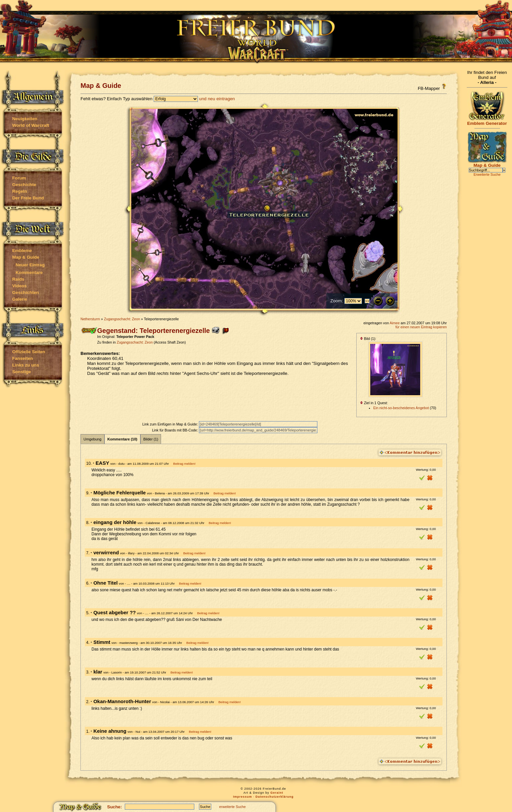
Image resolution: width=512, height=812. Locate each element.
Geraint (277, 793)
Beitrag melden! (184, 464)
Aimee (395, 323)
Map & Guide (26, 257)
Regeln (20, 191)
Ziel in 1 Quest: (374, 403)
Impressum (242, 797)
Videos (19, 286)
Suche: (114, 807)
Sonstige (22, 372)
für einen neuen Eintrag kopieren (421, 327)
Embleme (22, 251)
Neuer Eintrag (30, 265)
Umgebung (92, 439)
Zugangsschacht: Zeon (122, 319)
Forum (19, 178)
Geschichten (26, 292)
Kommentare (29, 272)
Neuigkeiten (25, 119)
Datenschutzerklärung (275, 797)
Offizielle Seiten (29, 352)
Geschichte (24, 185)
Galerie (20, 299)
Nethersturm (90, 319)
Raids (18, 279)
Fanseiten (23, 358)
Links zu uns (26, 365)
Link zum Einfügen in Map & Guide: (171, 424)
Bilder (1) (151, 439)
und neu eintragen (217, 99)
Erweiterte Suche (487, 174)
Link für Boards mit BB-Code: (175, 430)
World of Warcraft (31, 125)
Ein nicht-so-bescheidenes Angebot (401, 408)
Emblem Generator (487, 121)
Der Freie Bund (28, 198)
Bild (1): (368, 339)
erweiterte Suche (233, 807)
